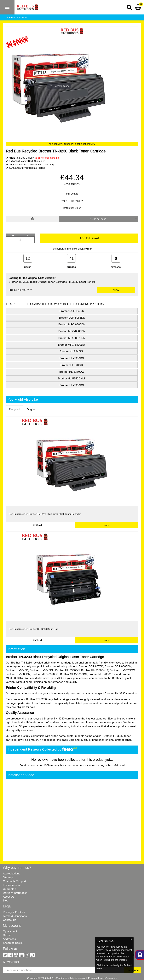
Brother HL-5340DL (72, 351)
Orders (7, 935)
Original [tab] (31, 409)
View (116, 290)
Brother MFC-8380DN (72, 324)
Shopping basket (13, 943)
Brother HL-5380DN (72, 385)
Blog (6, 900)
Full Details (72, 194)
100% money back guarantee (61, 765)
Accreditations (12, 873)
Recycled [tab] (14, 409)
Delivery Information (15, 893)
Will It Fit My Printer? (72, 201)
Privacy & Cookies (14, 912)
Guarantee (9, 889)
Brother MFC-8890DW (72, 345)
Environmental (12, 885)
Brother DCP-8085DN (72, 318)
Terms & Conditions (15, 916)
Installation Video (72, 208)
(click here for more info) (48, 158)
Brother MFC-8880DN (72, 331)
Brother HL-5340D (72, 365)
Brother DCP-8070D (18, 17)
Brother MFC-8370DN (72, 338)
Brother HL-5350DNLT (72, 378)
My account (10, 931)
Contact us (9, 920)
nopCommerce (109, 978)
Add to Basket (89, 238)
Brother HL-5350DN (72, 358)
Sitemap (8, 877)
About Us (9, 897)
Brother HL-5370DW (72, 372)
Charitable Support (14, 881)
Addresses (9, 939)
